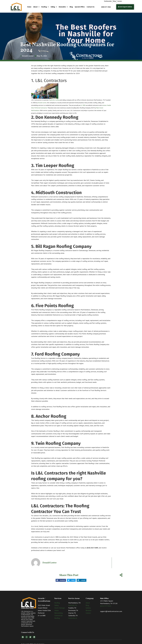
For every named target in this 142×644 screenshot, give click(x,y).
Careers (88, 613)
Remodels (63, 7)
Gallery (88, 608)
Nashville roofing (54, 100)
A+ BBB (83, 105)
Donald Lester (42, 103)
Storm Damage (60, 608)
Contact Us (91, 7)
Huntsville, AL (73, 618)
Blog (71, 7)
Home (29, 7)
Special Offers (80, 7)
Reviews (88, 610)
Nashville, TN (73, 605)
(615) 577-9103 (106, 606)
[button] (61, 580)
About (36, 7)
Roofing (45, 7)
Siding (54, 7)
